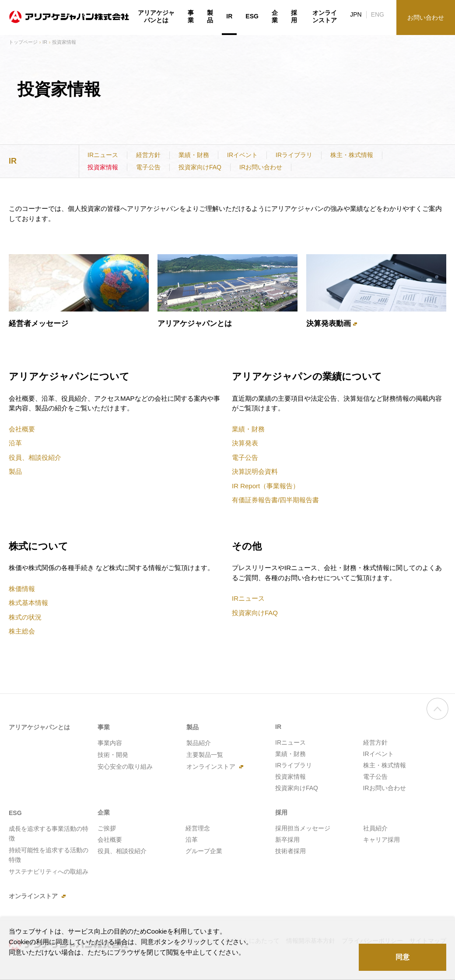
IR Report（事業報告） (266, 486)
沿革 (15, 443)
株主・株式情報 (352, 155)
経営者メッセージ (38, 324)
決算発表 (245, 443)
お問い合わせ (426, 17)
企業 (275, 17)
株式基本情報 (28, 603)
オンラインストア (325, 17)
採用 (294, 17)
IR (45, 42)
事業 (191, 17)
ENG (378, 14)
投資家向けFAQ (200, 167)
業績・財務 (194, 155)
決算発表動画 (329, 324)
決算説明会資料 (255, 471)
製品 (15, 471)
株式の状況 (25, 617)
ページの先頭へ (437, 717)
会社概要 (22, 429)
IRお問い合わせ (261, 167)
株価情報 (22, 589)
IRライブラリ (294, 155)
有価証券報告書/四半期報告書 (275, 500)
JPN (356, 14)
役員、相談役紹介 (35, 457)
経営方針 (148, 155)
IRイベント (242, 155)
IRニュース (103, 155)
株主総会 (22, 631)
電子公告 (148, 167)
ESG (252, 16)
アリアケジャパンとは (195, 324)
